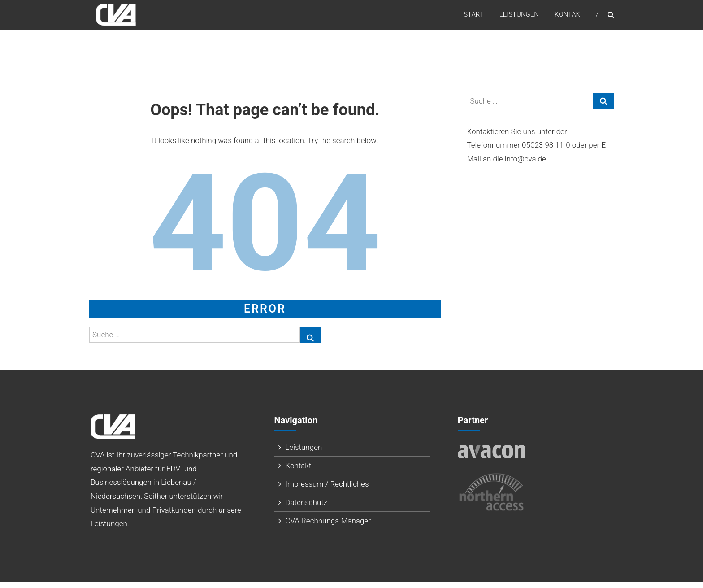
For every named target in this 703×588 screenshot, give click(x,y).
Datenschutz (306, 508)
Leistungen (519, 17)
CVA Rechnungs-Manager (328, 527)
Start (474, 17)
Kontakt (569, 17)
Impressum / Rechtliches (327, 490)
